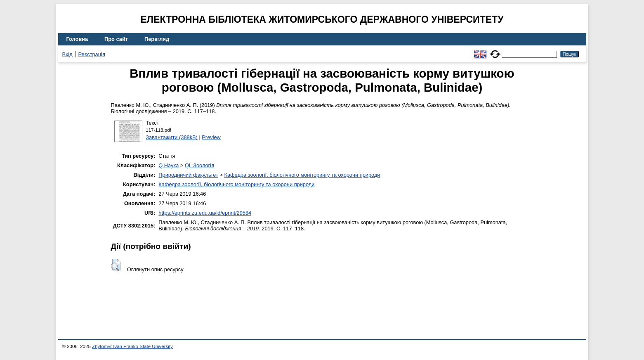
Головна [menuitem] (77, 39)
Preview (211, 137)
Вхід (67, 54)
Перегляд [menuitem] (157, 39)
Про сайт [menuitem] (116, 39)
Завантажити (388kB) (172, 137)
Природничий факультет (188, 175)
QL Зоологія (199, 165)
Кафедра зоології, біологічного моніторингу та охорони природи (302, 175)
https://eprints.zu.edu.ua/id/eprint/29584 (205, 213)
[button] (116, 265)
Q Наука (169, 165)
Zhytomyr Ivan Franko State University (132, 346)
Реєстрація (92, 54)
